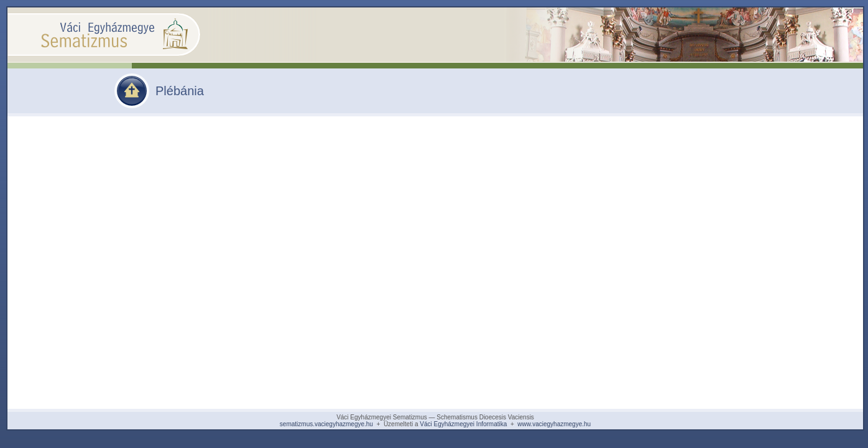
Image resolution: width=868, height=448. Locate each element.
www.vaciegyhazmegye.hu (554, 424)
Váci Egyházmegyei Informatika (463, 424)
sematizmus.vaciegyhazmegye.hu (326, 424)
